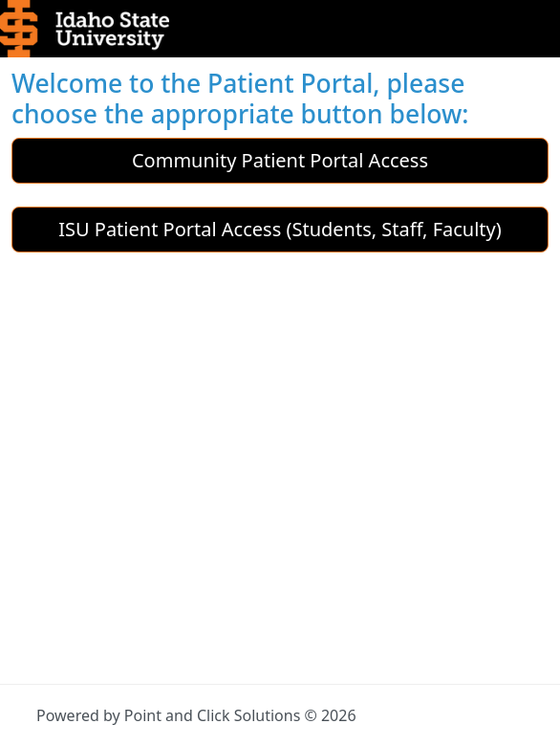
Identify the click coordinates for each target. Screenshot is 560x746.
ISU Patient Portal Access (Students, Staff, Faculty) (280, 229)
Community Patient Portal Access (280, 160)
